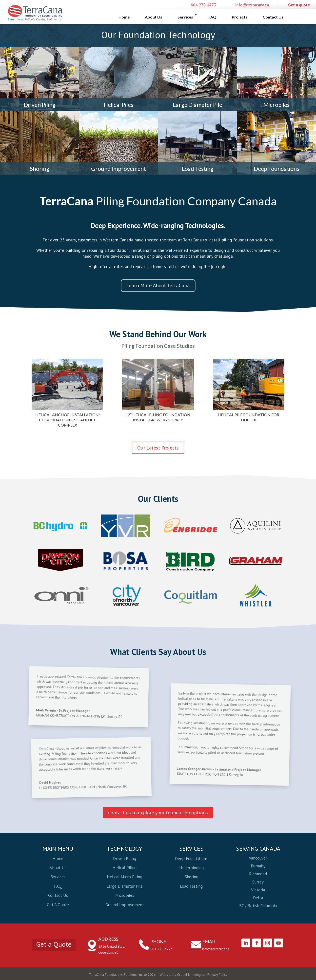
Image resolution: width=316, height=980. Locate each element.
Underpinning (191, 868)
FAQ (212, 17)
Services (185, 17)
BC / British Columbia (258, 906)
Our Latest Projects (158, 448)
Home (124, 17)
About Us (154, 17)
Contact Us (273, 17)
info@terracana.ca (252, 5)
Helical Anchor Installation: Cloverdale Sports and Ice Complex (68, 420)
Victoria (258, 890)
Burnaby (258, 866)
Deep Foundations (276, 169)
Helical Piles (118, 105)
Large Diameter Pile (197, 105)
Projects (240, 17)
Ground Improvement (118, 169)
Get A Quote (58, 905)
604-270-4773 (203, 5)
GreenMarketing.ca (191, 975)
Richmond (258, 874)
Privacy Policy (217, 975)
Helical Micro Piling (125, 877)
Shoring (40, 169)
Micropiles (276, 105)
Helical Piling (125, 868)
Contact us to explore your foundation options (158, 813)
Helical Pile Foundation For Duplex (248, 417)
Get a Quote (54, 944)
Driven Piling (40, 105)
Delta (258, 898)
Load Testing (198, 169)
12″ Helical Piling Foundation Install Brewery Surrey (158, 417)
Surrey (258, 882)
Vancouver (258, 858)
